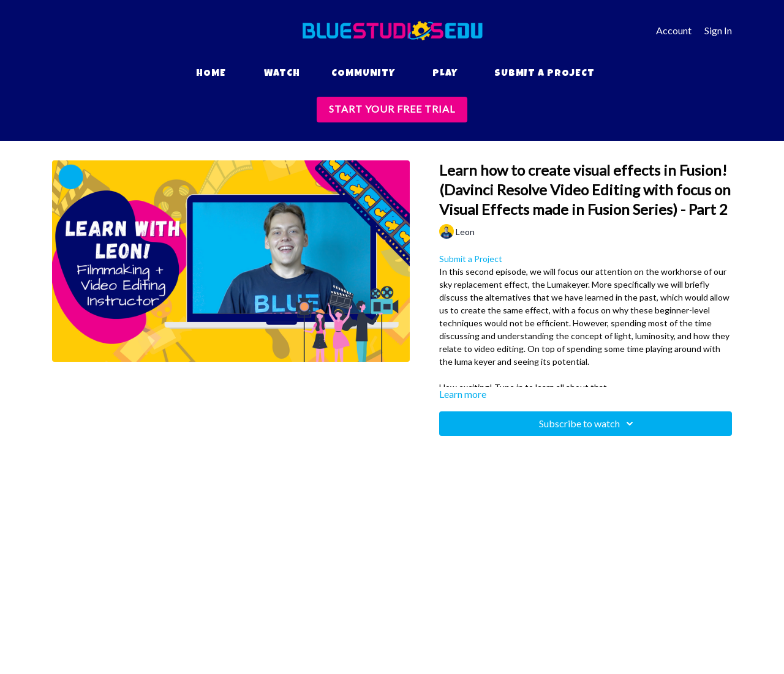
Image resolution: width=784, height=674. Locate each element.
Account (674, 30)
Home (211, 74)
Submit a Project (545, 74)
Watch (282, 74)
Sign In (718, 30)
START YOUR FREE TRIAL (392, 109)
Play (445, 74)
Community (363, 74)
